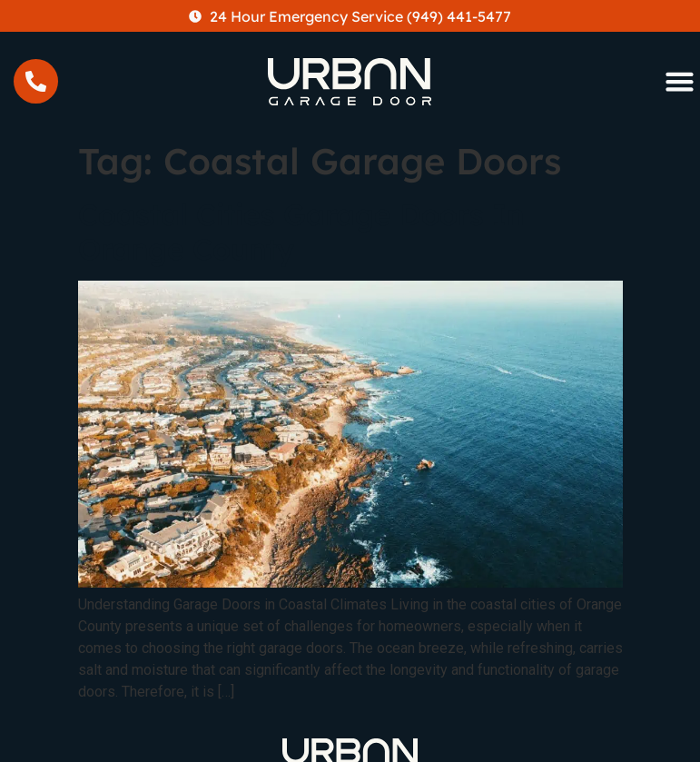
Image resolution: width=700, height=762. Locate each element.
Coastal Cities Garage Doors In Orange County (301, 232)
